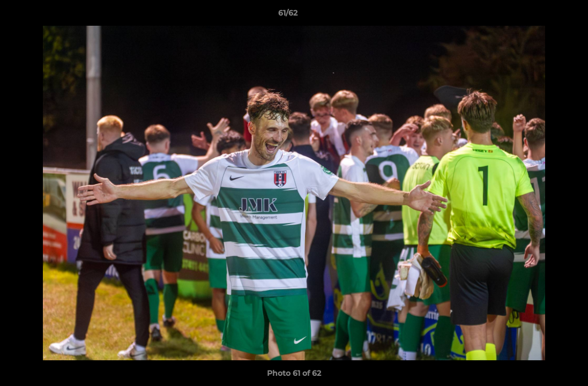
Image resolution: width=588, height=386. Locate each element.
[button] (543, 16)
